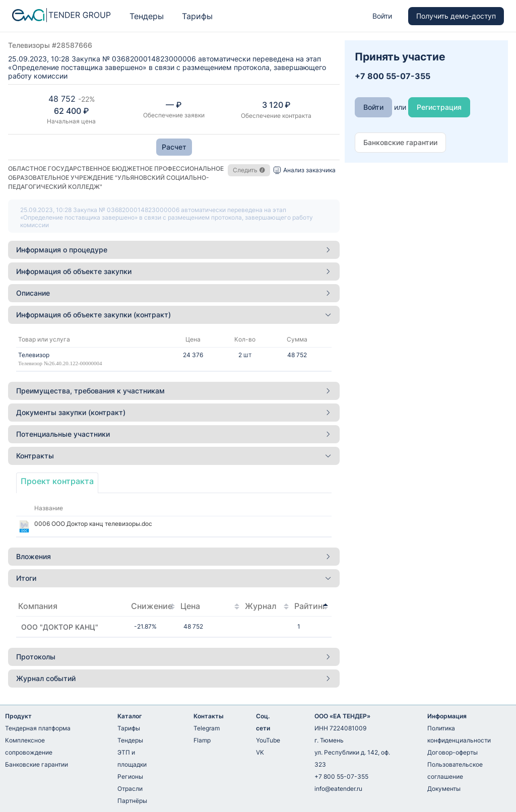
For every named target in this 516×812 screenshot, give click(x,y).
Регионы (130, 776)
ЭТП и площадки (132, 758)
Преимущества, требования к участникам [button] (174, 391)
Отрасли (130, 789)
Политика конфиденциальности (459, 734)
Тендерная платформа (38, 728)
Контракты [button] (174, 456)
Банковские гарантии (37, 764)
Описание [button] (174, 293)
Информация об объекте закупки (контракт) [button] (174, 315)
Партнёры (132, 801)
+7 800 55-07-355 (341, 776)
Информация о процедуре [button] (174, 250)
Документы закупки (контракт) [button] (174, 412)
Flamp (202, 740)
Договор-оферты (453, 752)
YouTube (268, 740)
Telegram (207, 728)
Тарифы (197, 16)
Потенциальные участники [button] (174, 434)
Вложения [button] (174, 556)
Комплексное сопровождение (29, 746)
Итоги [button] (174, 578)
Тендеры (147, 16)
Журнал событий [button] (174, 678)
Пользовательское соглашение (455, 770)
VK (260, 752)
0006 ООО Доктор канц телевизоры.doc (93, 524)
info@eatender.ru (338, 789)
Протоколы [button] (174, 657)
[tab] (174, 250)
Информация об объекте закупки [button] (174, 271)
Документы (444, 789)
